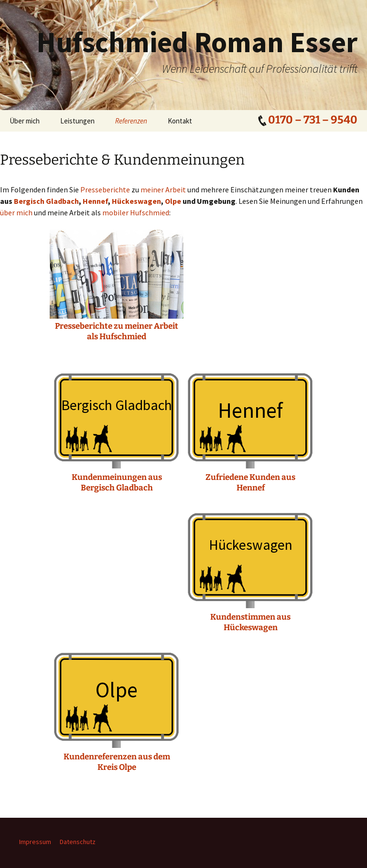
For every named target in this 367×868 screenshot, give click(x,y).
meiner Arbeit (163, 189)
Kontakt (180, 121)
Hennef (95, 201)
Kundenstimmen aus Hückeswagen (250, 622)
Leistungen (77, 121)
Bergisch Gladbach (46, 201)
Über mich (25, 121)
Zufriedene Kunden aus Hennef (250, 483)
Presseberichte (105, 189)
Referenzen (131, 121)
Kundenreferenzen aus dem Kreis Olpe (117, 762)
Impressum (35, 842)
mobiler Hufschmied (136, 212)
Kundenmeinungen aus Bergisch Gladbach (117, 483)
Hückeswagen (136, 201)
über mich (16, 212)
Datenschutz (78, 842)
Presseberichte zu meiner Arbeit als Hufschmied (117, 331)
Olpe (173, 201)
